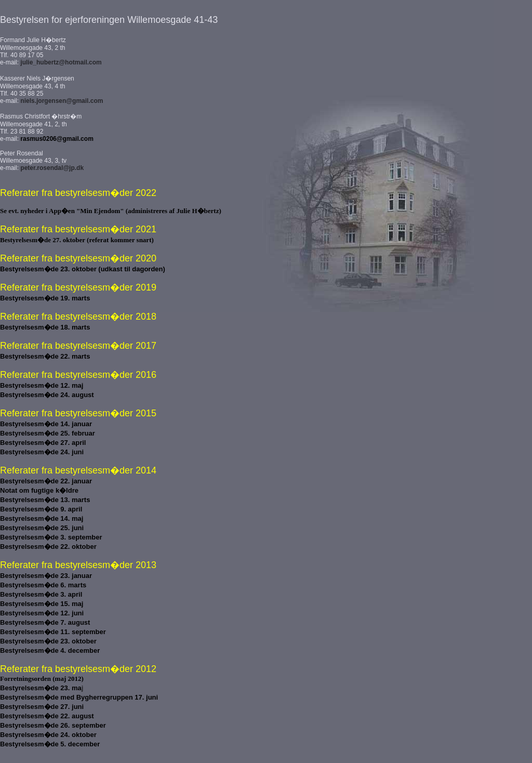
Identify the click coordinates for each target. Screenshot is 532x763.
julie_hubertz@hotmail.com (61, 62)
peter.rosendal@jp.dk (52, 168)
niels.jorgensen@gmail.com (62, 101)
